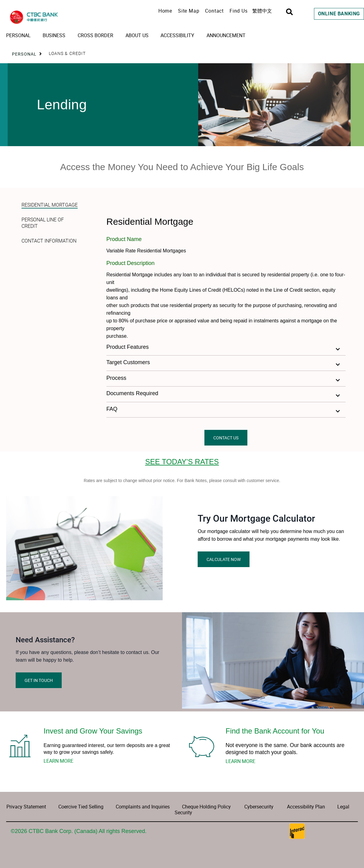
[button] (226, 348)
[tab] (50, 201)
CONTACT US (226, 438)
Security (183, 812)
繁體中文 (262, 11)
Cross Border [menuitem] (95, 35)
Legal (343, 807)
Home (165, 11)
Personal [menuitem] (18, 35)
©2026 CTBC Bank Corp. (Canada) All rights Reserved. (79, 831)
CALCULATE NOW (224, 559)
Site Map (189, 11)
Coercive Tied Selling (81, 807)
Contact (214, 11)
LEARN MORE (58, 761)
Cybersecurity (259, 807)
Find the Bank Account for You (275, 731)
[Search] (289, 12)
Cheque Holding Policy (206, 807)
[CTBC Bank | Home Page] (55, 17)
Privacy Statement (26, 807)
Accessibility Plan (306, 807)
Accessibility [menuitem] (177, 35)
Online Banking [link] (339, 14)
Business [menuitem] (54, 35)
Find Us (239, 11)
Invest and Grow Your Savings (93, 731)
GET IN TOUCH (39, 680)
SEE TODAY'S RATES (182, 462)
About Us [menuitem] (137, 35)
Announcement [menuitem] (226, 35)
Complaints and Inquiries (142, 807)
